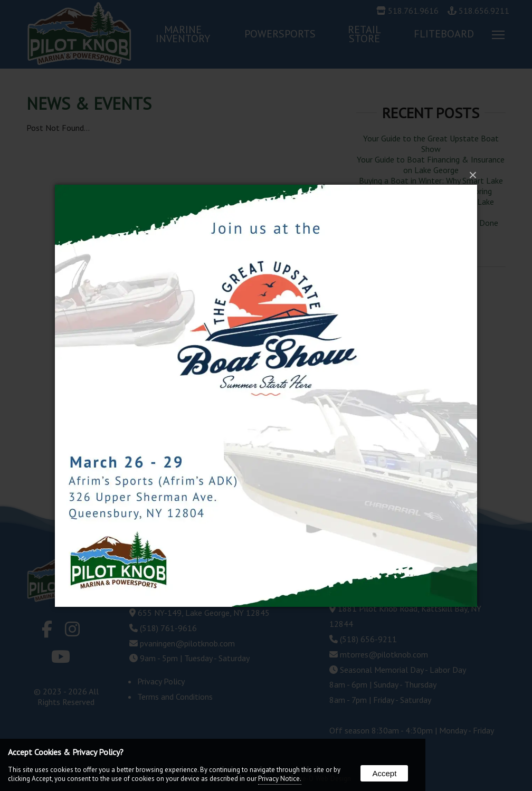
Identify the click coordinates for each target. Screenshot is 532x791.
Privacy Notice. (280, 779)
